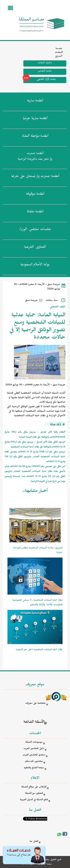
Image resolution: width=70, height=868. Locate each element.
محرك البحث (45, 63)
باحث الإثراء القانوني (40, 80)
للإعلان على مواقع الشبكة (34, 787)
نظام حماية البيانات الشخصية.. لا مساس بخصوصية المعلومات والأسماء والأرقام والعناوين (37, 603)
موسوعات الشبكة (34, 742)
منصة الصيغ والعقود (34, 768)
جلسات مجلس (35, 230)
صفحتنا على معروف (35, 704)
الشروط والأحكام (28, 864)
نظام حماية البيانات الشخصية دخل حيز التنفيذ (39, 650)
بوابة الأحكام (35, 265)
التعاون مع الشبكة (34, 794)
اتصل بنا (34, 842)
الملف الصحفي (58, 307)
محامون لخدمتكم (34, 762)
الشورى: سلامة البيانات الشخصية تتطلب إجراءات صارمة (38, 550)
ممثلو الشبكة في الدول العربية (34, 800)
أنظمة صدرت (35, 177)
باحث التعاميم (45, 71)
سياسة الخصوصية (45, 864)
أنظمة (35, 101)
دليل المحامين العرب (34, 749)
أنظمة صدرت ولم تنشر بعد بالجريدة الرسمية (35, 157)
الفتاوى (35, 248)
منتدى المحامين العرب (34, 755)
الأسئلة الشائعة (34, 722)
